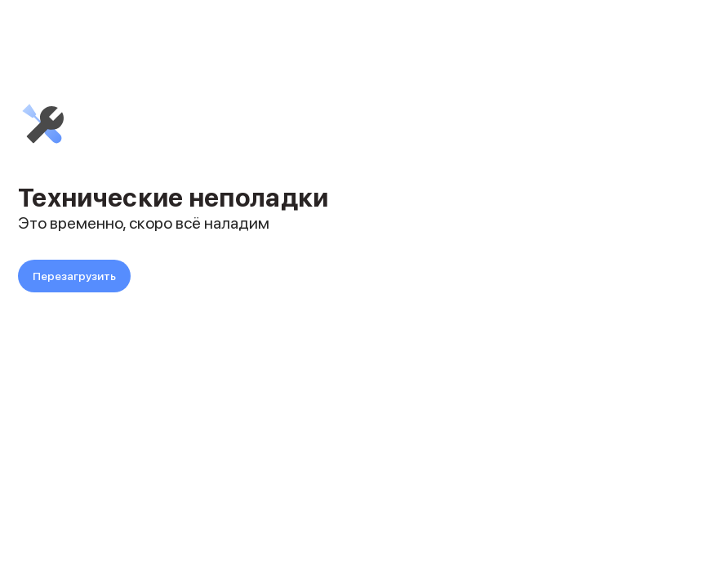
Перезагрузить (74, 276)
